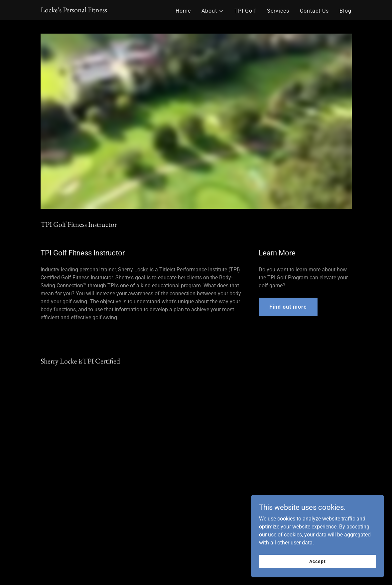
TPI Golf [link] (245, 11)
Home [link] (183, 11)
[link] (74, 10)
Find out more (288, 307)
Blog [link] (345, 11)
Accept (317, 561)
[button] (213, 11)
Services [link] (278, 11)
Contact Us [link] (314, 11)
